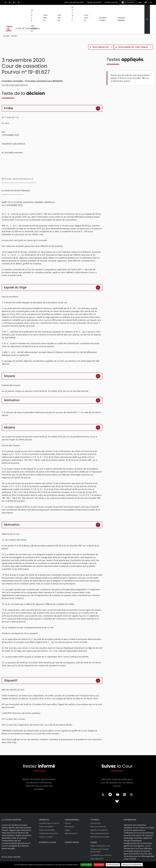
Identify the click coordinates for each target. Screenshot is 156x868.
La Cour (34, 10)
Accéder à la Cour (47, 833)
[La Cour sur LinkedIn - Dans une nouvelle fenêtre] (125, 785)
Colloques (83, 10)
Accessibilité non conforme (101, 846)
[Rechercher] (147, 15)
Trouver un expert (46, 827)
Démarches (44, 810)
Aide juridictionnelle (47, 820)
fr (146, 2)
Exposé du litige (15, 278)
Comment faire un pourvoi (49, 814)
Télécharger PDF (101, 38)
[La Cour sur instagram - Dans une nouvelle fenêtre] (131, 785)
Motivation (12, 391)
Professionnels (72, 810)
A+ (14, 2)
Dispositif (11, 671)
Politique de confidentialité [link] (132, 865)
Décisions (59, 10)
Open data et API (97, 849)
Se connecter (128, 2)
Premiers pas (95, 814)
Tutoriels (95, 810)
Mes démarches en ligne (100, 827)
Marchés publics (71, 824)
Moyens (10, 366)
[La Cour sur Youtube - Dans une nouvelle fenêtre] (118, 785)
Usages (94, 833)
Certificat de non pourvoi (49, 824)
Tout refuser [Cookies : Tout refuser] (99, 865)
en (151, 2)
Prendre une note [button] (111, 2)
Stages (67, 820)
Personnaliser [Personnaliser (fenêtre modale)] (114, 865)
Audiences (46, 10)
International (99, 10)
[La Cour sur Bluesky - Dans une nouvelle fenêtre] (117, 792)
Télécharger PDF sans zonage (133, 38)
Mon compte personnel (99, 824)
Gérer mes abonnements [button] (74, 2)
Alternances (69, 817)
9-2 (119, 66)
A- (19, 2)
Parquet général (117, 10)
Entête (9, 99)
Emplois (68, 814)
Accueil (6, 26)
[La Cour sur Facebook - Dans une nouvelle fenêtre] (110, 785)
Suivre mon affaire (46, 817)
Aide (140, 2)
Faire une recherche (98, 817)
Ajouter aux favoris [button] (94, 2)
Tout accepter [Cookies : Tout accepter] (86, 865)
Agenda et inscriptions (99, 820)
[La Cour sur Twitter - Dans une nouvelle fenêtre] (103, 785)
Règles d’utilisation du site (100, 836)
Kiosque (71, 10)
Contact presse (72, 833)
